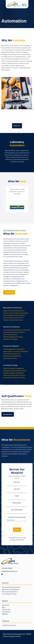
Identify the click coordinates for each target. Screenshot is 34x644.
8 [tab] (25, 215)
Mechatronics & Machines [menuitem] (11, 589)
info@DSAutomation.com (9, 571)
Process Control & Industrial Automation (16, 313)
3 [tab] (12, 215)
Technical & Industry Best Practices (14, 375)
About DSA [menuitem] (6, 605)
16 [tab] (20, 218)
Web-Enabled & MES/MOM (12, 356)
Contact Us (9, 292)
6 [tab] (20, 215)
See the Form (8, 414)
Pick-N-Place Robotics (10, 334)
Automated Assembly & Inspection (14, 332)
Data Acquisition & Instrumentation (14, 315)
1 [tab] (6, 215)
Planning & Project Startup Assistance (15, 371)
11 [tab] (6, 218)
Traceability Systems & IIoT (12, 354)
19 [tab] (28, 218)
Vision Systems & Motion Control (14, 318)
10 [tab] (31, 215)
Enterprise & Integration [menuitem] (10, 592)
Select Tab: (17, 126)
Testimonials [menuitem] (6, 612)
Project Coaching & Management (14, 368)
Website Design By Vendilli (12, 636)
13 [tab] (12, 218)
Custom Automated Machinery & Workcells (17, 330)
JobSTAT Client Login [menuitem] (9, 625)
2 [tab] (9, 215)
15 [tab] (17, 218)
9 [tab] (28, 215)
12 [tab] (9, 218)
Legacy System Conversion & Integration (16, 351)
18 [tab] (25, 218)
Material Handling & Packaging (13, 337)
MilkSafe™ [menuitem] (5, 614)
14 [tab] (14, 218)
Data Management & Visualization (14, 349)
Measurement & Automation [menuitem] (11, 587)
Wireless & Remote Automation (13, 320)
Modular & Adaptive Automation (13, 373)
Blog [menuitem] (4, 607)
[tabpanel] (17, 153)
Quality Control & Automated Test (14, 311)
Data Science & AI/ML (10, 358)
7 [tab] (22, 215)
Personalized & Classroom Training (14, 377)
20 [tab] (31, 218)
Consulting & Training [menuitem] (9, 594)
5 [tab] (17, 215)
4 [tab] (14, 215)
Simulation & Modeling (10, 339)
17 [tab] (22, 218)
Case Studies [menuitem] (6, 609)
